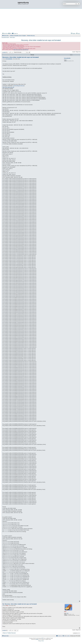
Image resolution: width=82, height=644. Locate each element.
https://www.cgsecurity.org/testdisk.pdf (21, 50)
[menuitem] (10, 33)
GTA (42, 638)
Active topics (12, 37)
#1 (3, 59)
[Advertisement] (41, 21)
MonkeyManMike (67, 58)
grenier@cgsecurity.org (19, 86)
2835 (68, 613)
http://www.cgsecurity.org (8, 87)
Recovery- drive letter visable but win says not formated (41, 40)
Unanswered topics (5, 37)
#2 (3, 606)
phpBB (37, 639)
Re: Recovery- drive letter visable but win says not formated (20, 604)
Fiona (65, 612)
